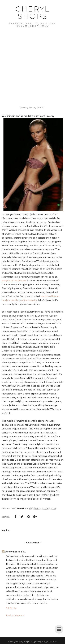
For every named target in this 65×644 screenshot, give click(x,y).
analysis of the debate (14, 280)
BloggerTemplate (49, 641)
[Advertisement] (32, 61)
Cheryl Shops (32, 13)
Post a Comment (15, 615)
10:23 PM (11, 608)
